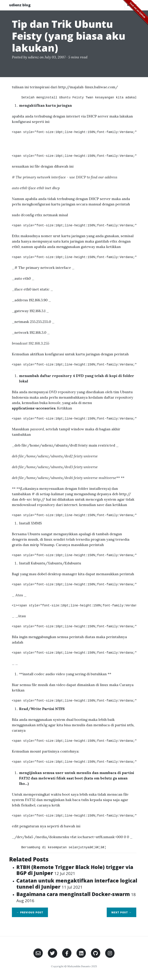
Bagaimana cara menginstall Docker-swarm (76, 897)
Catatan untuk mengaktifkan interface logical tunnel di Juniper (77, 884)
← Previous (30, 912)
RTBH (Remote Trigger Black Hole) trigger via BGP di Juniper (75, 870)
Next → (122, 912)
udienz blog (20, 5)
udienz (33, 57)
